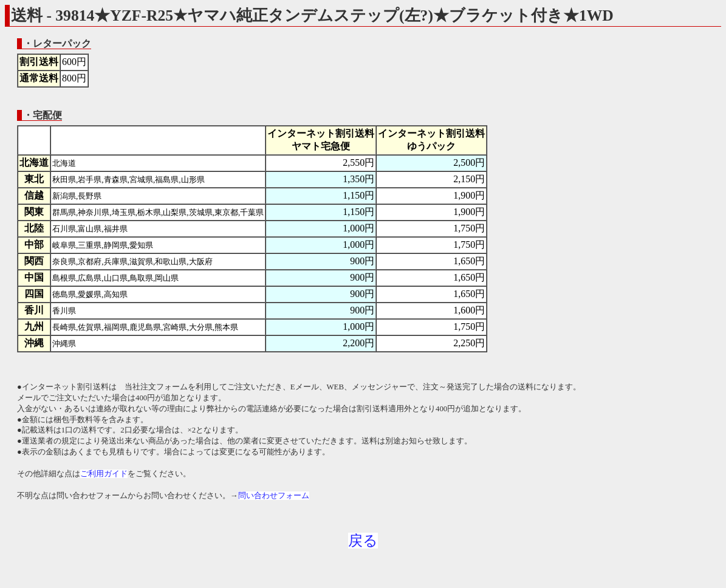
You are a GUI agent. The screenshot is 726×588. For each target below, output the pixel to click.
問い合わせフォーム (274, 496)
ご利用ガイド (104, 474)
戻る (363, 541)
